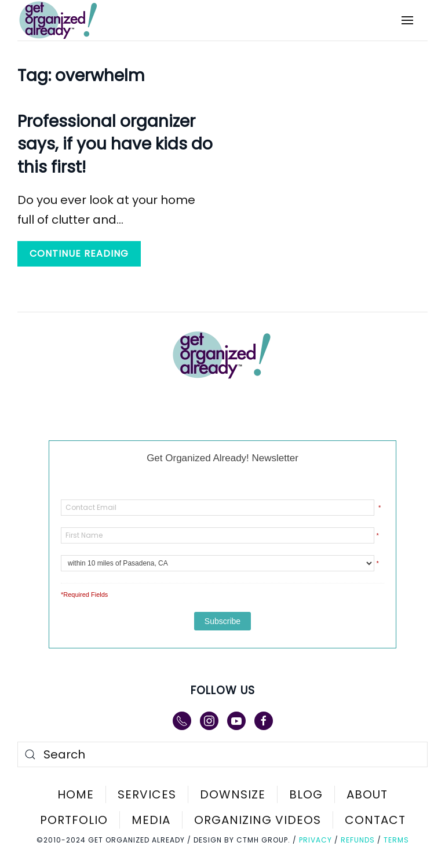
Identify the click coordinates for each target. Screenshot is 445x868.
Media (151, 820)
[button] (407, 20)
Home (76, 794)
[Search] (222, 754)
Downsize (233, 794)
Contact (375, 820)
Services (147, 794)
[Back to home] (66, 20)
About (367, 794)
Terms (396, 840)
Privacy (315, 840)
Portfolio (74, 820)
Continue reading (79, 254)
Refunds (358, 840)
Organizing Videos (258, 820)
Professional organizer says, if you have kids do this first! (115, 144)
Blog (306, 794)
